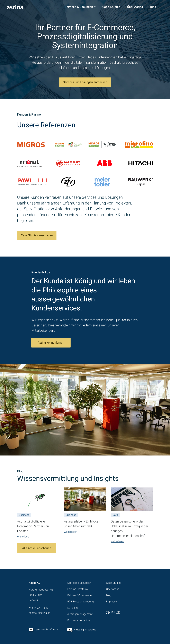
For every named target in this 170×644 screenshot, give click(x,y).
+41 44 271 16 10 (39, 608)
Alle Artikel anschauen (37, 548)
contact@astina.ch (39, 613)
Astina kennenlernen (51, 343)
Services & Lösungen (79, 7)
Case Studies (111, 7)
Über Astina (135, 7)
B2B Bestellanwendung (80, 602)
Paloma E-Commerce (79, 595)
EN (113, 613)
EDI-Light (73, 608)
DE (118, 613)
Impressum (113, 602)
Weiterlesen (24, 537)
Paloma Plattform (78, 589)
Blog (153, 7)
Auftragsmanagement (80, 614)
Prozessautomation (79, 620)
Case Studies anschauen (37, 235)
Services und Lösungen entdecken (85, 82)
